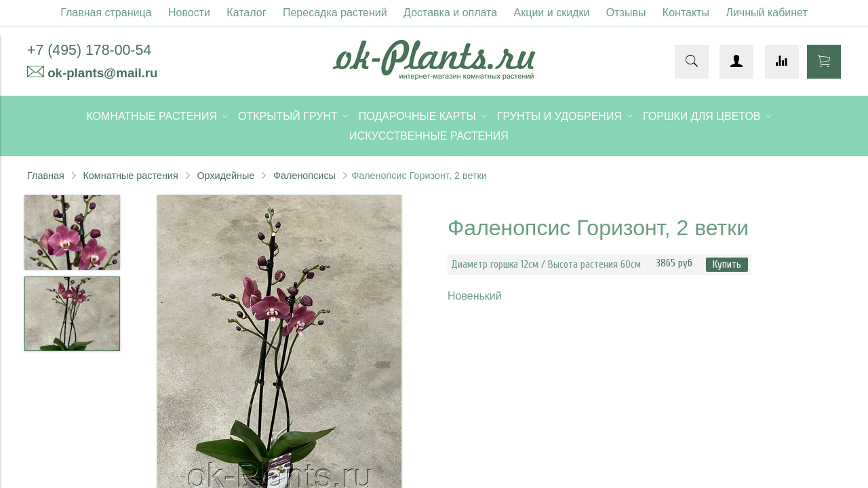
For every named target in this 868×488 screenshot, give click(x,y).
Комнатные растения (130, 176)
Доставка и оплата (450, 13)
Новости (189, 13)
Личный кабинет (766, 13)
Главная (46, 176)
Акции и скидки (552, 13)
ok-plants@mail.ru (102, 73)
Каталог (246, 13)
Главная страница (106, 13)
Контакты (686, 13)
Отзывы (626, 13)
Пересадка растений (335, 13)
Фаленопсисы (304, 176)
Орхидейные (225, 176)
